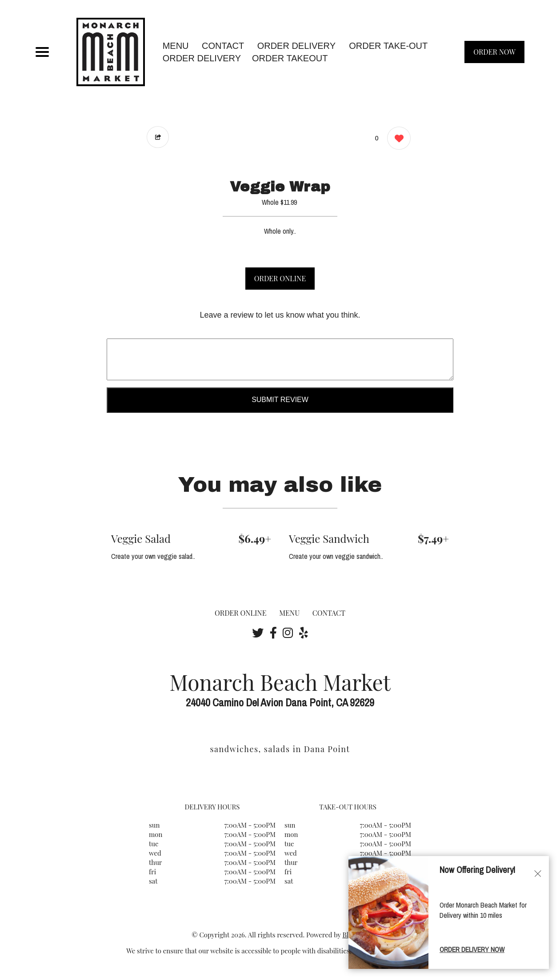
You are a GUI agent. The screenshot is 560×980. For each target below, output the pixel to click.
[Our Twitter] (258, 633)
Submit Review (280, 400)
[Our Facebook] (273, 633)
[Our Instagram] (288, 633)
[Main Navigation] (42, 52)
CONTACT (223, 46)
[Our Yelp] (304, 633)
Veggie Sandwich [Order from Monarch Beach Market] (329, 538)
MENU (176, 46)
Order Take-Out (388, 46)
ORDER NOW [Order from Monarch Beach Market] (494, 52)
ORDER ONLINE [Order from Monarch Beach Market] (240, 613)
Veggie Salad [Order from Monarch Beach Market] (141, 538)
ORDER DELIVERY (202, 58)
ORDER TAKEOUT (290, 58)
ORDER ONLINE (280, 278)
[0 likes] (397, 139)
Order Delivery (296, 46)
